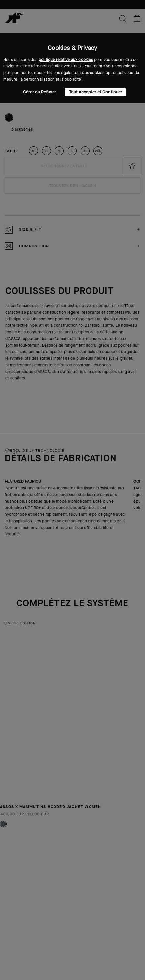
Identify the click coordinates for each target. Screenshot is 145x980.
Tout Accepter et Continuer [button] (96, 92)
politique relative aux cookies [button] (66, 60)
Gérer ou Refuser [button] (40, 92)
